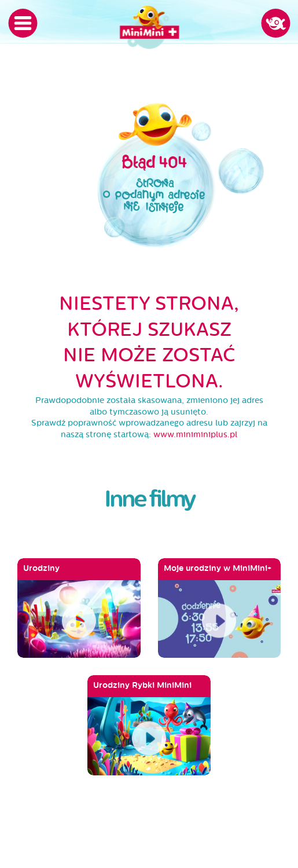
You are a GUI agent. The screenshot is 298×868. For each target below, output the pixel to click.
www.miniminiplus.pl (195, 435)
